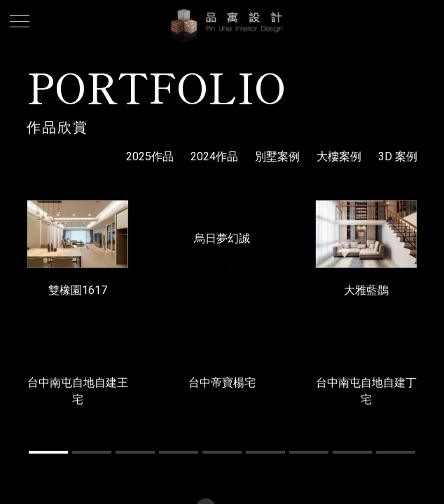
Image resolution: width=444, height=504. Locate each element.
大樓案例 (339, 156)
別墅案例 (277, 156)
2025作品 (150, 156)
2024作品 (214, 156)
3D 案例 (398, 156)
